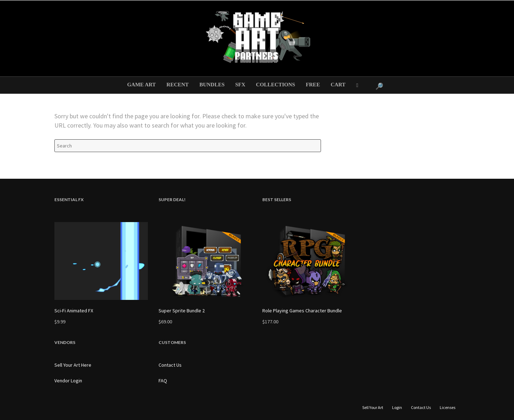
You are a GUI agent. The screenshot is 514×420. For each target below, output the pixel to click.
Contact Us (170, 365)
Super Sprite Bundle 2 (182, 311)
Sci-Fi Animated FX (74, 311)
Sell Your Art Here (73, 365)
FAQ (163, 381)
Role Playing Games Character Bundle (302, 311)
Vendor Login (68, 381)
